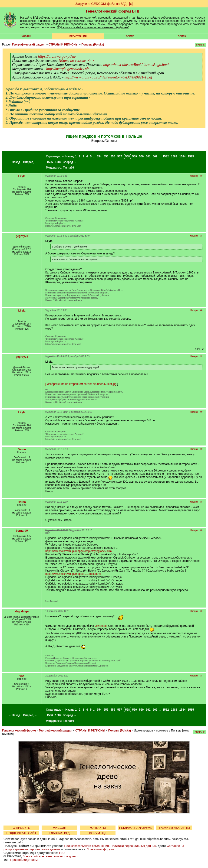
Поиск (182, 36)
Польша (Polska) (93, 45)
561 (148, 156)
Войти (130, 36)
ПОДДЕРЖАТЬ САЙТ (21, 833)
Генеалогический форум (19, 731)
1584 (183, 156)
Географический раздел (29, 45)
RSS (62, 853)
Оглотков (101, 626)
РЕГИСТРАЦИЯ (78, 36)
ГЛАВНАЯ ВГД (60, 833)
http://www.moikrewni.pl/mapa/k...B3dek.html (73, 574)
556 (113, 156)
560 (141, 156)
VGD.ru (26, 36)
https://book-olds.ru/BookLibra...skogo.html (136, 65)
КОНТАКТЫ (98, 828)
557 (120, 156)
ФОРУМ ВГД (98, 833)
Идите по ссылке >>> (76, 60)
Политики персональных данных (133, 846)
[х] (131, 4)
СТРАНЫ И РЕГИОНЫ (63, 45)
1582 (166, 156)
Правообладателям (24, 860)
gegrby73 (22, 236)
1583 (174, 156)
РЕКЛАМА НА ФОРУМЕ (136, 828)
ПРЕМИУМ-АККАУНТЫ (174, 828)
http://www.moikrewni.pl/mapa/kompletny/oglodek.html (79, 551)
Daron (22, 449)
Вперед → (30, 162)
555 (106, 156)
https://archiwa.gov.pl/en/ (57, 56)
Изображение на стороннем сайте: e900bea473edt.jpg (82, 384)
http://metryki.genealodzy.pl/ (68, 69)
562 (155, 156)
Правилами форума (100, 849)
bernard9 (22, 531)
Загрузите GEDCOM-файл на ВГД (101, 4)
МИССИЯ (59, 828)
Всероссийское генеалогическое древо (50, 856)
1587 (58, 162)
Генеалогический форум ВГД (113, 11)
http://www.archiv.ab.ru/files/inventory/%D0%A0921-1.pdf (108, 77)
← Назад (14, 162)
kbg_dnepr (22, 611)
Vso (22, 676)
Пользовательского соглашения (86, 846)
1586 (50, 162)
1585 (191, 156)
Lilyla (22, 176)
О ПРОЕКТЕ (21, 828)
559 (135, 156)
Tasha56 (68, 168)
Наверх (194, 176)
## (201, 176)
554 (99, 156)
